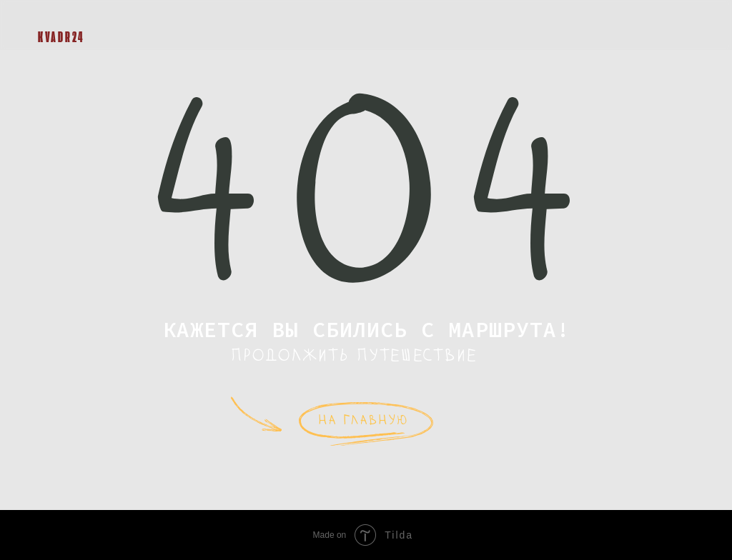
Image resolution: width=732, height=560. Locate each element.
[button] (679, 25)
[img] (49, 16)
